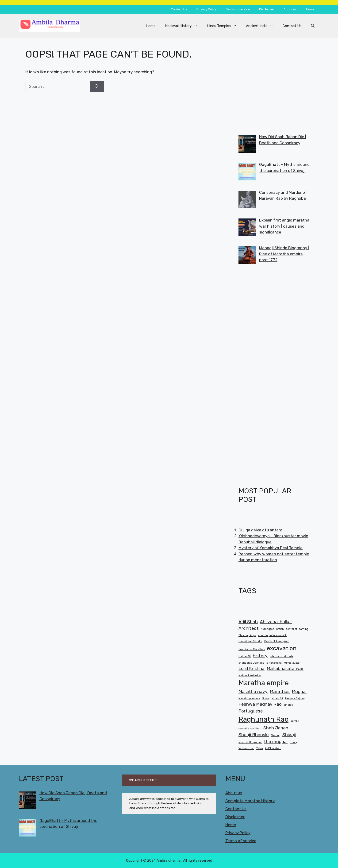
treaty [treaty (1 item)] (293, 742)
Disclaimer (267, 9)
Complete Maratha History (250, 801)
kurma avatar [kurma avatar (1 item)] (292, 663)
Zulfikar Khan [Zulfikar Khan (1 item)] (273, 748)
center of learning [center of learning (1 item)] (297, 629)
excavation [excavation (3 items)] (282, 648)
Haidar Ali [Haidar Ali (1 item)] (245, 656)
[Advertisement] (274, 81)
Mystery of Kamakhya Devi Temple (271, 548)
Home (310, 9)
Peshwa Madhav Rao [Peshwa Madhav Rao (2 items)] (260, 704)
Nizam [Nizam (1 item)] (266, 699)
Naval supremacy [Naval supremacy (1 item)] (249, 699)
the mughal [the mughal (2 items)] (276, 741)
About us (290, 9)
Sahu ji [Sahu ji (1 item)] (295, 721)
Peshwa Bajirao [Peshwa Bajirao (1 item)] (295, 699)
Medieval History (183, 26)
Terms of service (238, 9)
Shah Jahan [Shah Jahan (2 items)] (276, 728)
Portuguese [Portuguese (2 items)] (251, 711)
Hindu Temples (224, 26)
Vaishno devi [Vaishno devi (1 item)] (246, 748)
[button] (313, 26)
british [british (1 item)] (280, 629)
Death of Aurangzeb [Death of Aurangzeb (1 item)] (277, 641)
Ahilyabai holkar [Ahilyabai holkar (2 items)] (276, 622)
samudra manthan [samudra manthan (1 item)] (250, 729)
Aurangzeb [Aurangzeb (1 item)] (267, 629)
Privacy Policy (207, 9)
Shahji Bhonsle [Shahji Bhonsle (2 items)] (254, 735)
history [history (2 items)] (260, 656)
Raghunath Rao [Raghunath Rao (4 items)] (263, 719)
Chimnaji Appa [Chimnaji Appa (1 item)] (247, 635)
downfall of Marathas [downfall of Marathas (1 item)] (252, 649)
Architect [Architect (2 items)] (249, 628)
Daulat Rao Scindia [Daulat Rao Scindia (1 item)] (250, 641)
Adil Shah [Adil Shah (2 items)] (248, 622)
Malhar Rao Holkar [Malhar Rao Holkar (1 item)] (250, 675)
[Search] (97, 87)
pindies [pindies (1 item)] (288, 705)
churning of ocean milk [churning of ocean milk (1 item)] (272, 635)
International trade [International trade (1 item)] (282, 656)
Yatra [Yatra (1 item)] (260, 748)
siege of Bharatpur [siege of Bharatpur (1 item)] (250, 742)
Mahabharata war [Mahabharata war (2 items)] (285, 668)
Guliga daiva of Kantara (260, 530)
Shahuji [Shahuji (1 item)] (276, 735)
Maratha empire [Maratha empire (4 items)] (264, 683)
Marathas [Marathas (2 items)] (280, 691)
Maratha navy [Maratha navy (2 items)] (253, 691)
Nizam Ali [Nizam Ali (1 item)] (277, 699)
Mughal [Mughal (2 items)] (299, 691)
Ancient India (262, 26)
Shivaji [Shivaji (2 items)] (289, 735)
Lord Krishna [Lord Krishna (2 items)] (252, 668)
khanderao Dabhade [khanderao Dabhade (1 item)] (251, 663)
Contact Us (179, 9)
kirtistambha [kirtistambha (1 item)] (274, 663)
